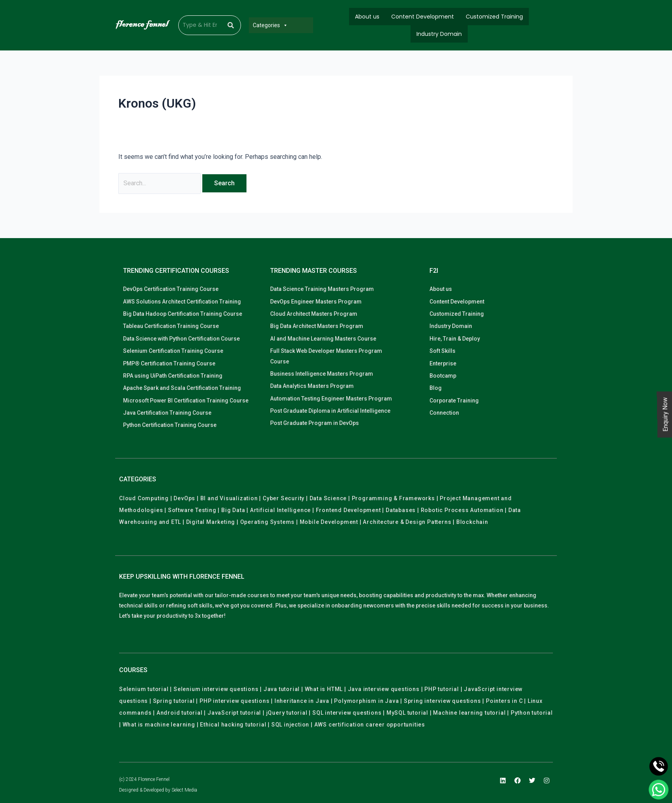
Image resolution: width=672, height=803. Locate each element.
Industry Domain (439, 34)
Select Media (184, 790)
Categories (270, 25)
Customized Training (494, 17)
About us (367, 17)
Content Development (423, 17)
